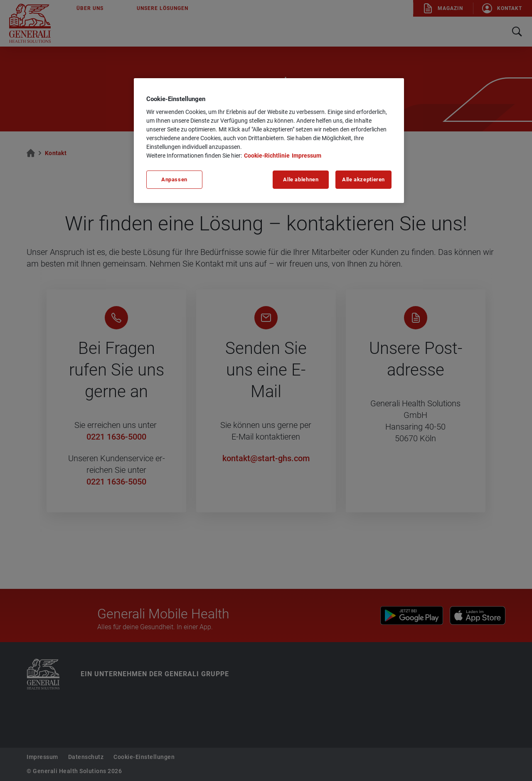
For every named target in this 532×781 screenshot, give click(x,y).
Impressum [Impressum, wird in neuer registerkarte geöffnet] (307, 156)
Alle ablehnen (301, 179)
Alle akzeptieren (363, 179)
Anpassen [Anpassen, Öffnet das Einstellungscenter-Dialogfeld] (174, 179)
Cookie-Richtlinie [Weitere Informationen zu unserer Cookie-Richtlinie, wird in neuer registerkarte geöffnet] (267, 156)
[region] (269, 141)
